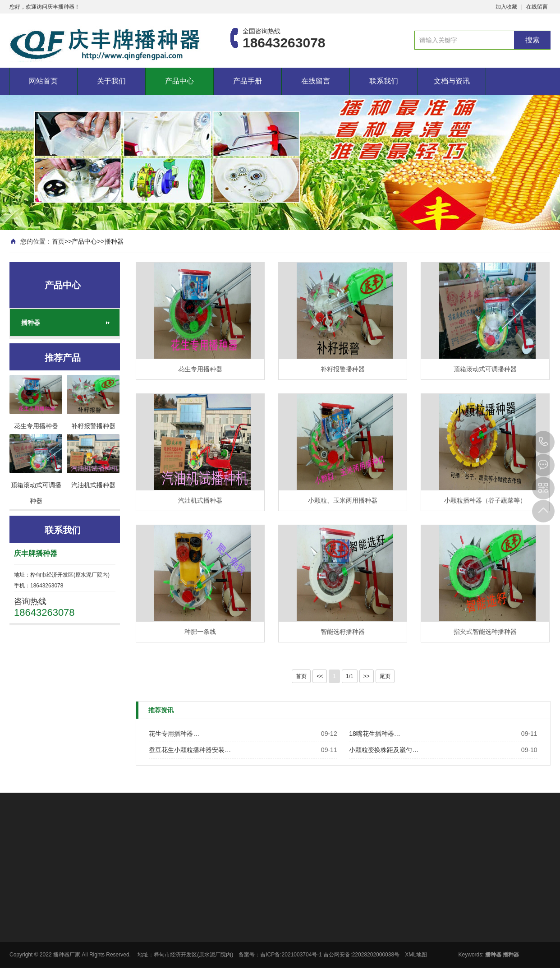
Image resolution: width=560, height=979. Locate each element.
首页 (58, 241)
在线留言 (537, 7)
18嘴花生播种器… (375, 734)
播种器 (114, 241)
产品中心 (179, 81)
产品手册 (248, 81)
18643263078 (543, 442)
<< (320, 676)
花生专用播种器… (174, 734)
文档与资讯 (452, 81)
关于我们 (111, 81)
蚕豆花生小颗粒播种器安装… (190, 750)
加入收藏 (506, 7)
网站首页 (43, 81)
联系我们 (384, 81)
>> (367, 676)
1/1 (350, 676)
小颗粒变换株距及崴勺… (384, 750)
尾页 (385, 676)
